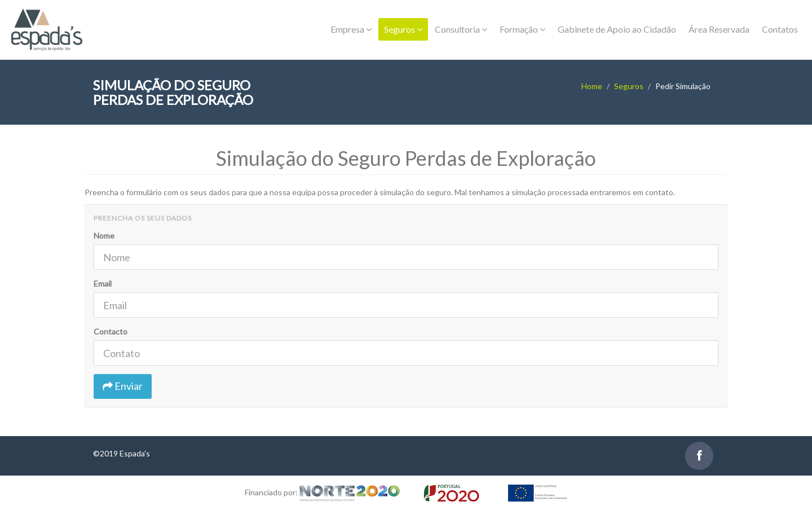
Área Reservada (719, 29)
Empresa (351, 29)
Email (103, 283)
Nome (104, 236)
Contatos (780, 29)
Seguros (403, 29)
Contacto (111, 331)
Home (592, 86)
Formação (522, 29)
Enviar (123, 386)
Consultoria (461, 29)
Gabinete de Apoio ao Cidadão (617, 29)
